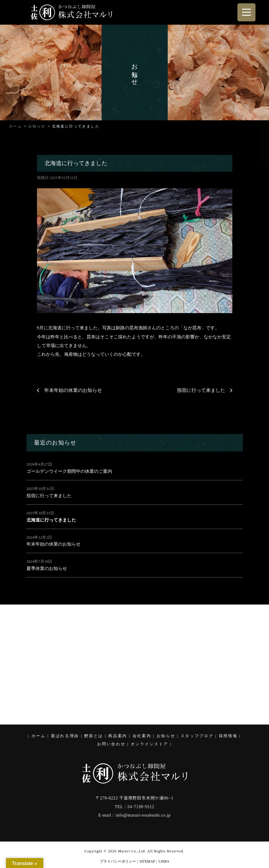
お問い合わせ (111, 744)
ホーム (39, 736)
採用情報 (228, 736)
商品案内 (118, 736)
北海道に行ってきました (51, 520)
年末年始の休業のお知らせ (73, 390)
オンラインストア (150, 744)
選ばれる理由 (65, 736)
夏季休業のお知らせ (47, 568)
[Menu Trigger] (246, 12)
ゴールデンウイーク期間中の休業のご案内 (69, 471)
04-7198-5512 (141, 807)
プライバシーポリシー (118, 861)
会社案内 (142, 736)
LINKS (164, 861)
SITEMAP (147, 861)
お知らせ (166, 736)
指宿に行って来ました (201, 390)
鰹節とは (94, 736)
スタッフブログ (197, 736)
